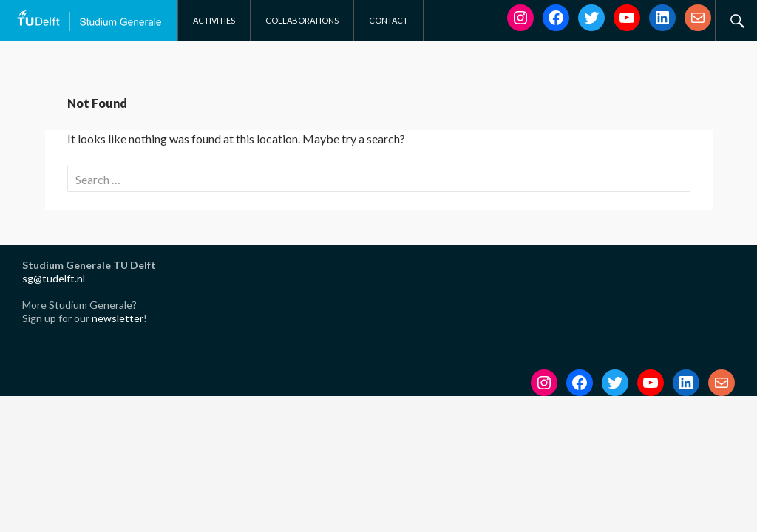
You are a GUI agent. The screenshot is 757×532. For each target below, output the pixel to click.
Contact (388, 20)
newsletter (118, 318)
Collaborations (302, 20)
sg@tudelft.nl (54, 278)
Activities (214, 20)
